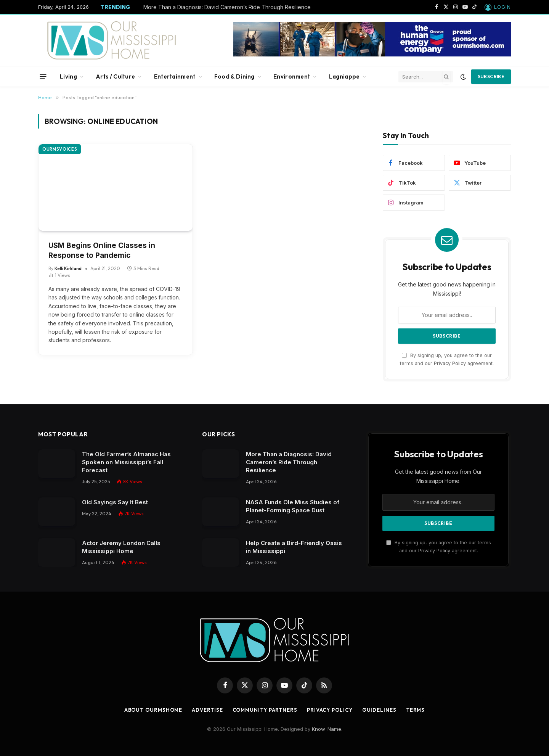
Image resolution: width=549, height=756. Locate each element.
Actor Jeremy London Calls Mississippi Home (121, 547)
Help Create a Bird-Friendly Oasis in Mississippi (294, 547)
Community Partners (265, 710)
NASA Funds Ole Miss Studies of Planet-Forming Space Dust (293, 506)
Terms (416, 710)
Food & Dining (234, 76)
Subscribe (491, 76)
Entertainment (175, 76)
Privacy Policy (450, 363)
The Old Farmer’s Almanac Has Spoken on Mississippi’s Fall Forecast (126, 462)
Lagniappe (344, 76)
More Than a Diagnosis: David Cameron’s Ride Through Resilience (227, 7)
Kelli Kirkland (68, 268)
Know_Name (327, 729)
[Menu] (43, 76)
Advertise (207, 710)
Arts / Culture (115, 76)
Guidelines (379, 710)
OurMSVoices (60, 149)
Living (68, 76)
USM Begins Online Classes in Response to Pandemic (102, 251)
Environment (292, 76)
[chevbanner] (372, 55)
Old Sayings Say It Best (115, 502)
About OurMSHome (153, 710)
